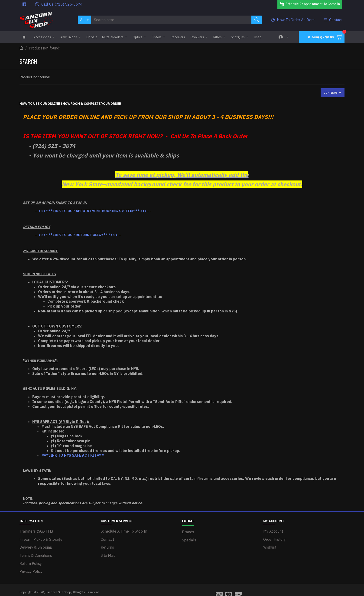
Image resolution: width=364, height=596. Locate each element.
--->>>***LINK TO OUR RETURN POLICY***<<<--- (78, 235)
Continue (331, 93)
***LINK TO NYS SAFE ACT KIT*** (73, 455)
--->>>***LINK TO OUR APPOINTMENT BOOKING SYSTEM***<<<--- (93, 211)
